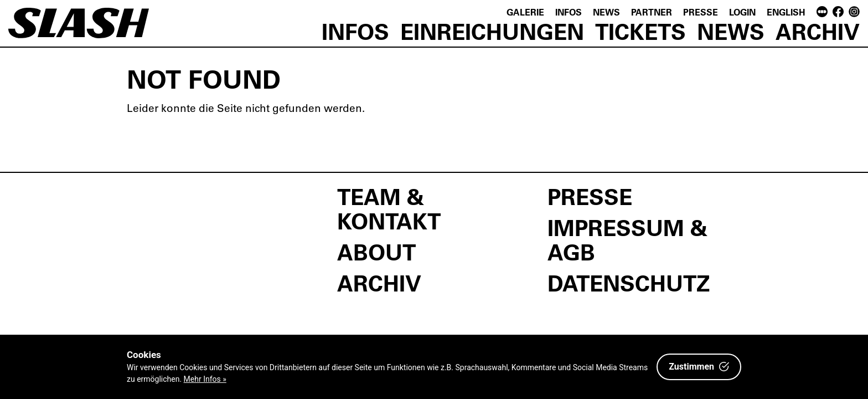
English (786, 12)
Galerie (525, 12)
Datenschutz (629, 283)
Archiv (818, 31)
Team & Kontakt (389, 208)
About (376, 252)
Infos (569, 12)
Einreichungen (492, 31)
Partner (652, 12)
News (606, 12)
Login (742, 12)
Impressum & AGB (627, 239)
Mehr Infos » (205, 379)
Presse (701, 12)
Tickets (640, 31)
